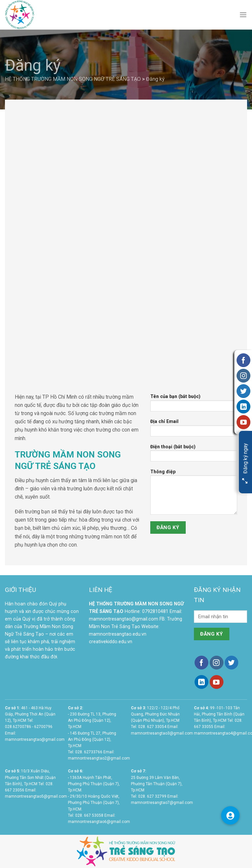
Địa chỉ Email (194, 430)
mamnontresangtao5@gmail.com (36, 796)
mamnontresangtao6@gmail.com (99, 822)
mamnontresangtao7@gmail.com (162, 803)
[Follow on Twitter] (232, 663)
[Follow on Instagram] (217, 663)
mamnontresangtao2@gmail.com (99, 758)
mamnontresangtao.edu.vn (118, 634)
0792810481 (155, 611)
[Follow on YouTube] (217, 682)
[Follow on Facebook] (201, 663)
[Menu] (243, 15)
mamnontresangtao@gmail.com (124, 619)
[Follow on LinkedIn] (201, 682)
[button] (230, 815)
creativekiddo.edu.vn (111, 642)
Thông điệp (194, 494)
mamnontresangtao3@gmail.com (162, 733)
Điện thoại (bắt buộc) (194, 455)
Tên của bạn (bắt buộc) (194, 405)
